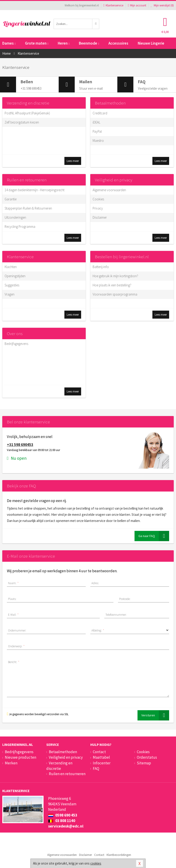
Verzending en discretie (28, 103)
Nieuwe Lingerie (151, 43)
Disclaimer (100, 217)
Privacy (98, 208)
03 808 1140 (62, 821)
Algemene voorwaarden (109, 190)
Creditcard (100, 113)
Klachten (11, 267)
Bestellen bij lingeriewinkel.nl (122, 257)
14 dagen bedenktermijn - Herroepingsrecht (34, 190)
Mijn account (137, 5)
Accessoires (118, 43)
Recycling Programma (20, 227)
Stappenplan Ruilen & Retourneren (28, 208)
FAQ (96, 769)
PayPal (97, 131)
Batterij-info (101, 267)
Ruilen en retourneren (27, 180)
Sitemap (144, 763)
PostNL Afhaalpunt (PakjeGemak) (27, 113)
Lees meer (73, 161)
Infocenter (102, 763)
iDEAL (96, 122)
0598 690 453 (63, 815)
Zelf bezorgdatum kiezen (22, 122)
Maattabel (101, 757)
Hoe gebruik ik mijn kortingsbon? (115, 276)
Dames (9, 43)
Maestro (98, 141)
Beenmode (89, 43)
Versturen (155, 715)
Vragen (10, 294)
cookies (96, 863)
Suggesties (12, 285)
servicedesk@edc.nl (66, 826)
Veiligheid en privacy (114, 180)
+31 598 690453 (20, 445)
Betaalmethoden (110, 103)
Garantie (11, 199)
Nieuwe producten (21, 757)
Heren (64, 43)
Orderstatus (147, 757)
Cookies (98, 199)
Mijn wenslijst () (162, 5)
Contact (99, 752)
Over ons (15, 333)
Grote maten (37, 43)
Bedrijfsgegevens (16, 344)
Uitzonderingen (15, 217)
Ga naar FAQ (154, 536)
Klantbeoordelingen (119, 855)
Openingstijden (15, 276)
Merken (11, 763)
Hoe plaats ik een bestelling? (112, 285)
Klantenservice (113, 5)
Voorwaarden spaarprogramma (115, 294)
